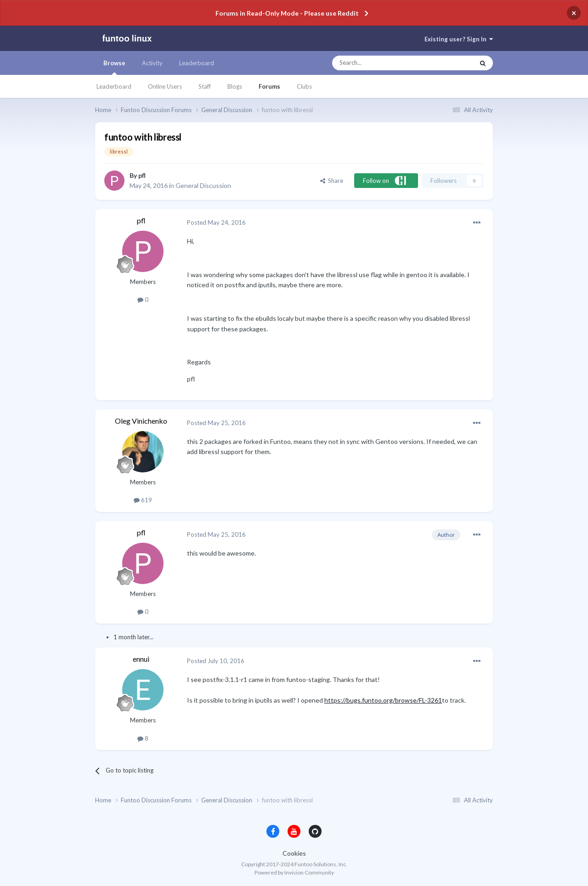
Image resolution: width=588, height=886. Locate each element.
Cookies (294, 853)
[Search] (385, 63)
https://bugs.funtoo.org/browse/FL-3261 (383, 700)
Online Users (165, 86)
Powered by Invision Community (294, 872)
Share (332, 181)
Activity (152, 63)
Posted (216, 222)
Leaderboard (114, 86)
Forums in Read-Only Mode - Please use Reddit (287, 13)
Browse (114, 67)
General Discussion (203, 185)
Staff (205, 86)
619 (143, 500)
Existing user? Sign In (459, 39)
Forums (269, 86)
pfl (142, 175)
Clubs (304, 86)
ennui (141, 659)
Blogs (235, 86)
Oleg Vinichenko (141, 421)
